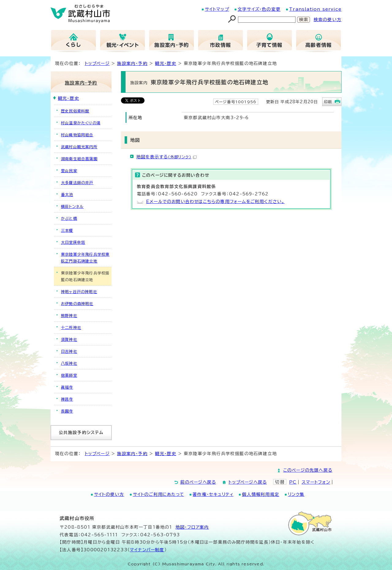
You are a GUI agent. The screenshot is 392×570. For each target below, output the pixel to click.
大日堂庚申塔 (73, 242)
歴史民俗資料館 (75, 111)
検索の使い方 (328, 20)
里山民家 (69, 171)
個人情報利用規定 (261, 494)
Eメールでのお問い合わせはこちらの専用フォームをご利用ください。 (215, 202)
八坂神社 (69, 363)
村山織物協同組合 (77, 135)
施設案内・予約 (132, 63)
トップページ (97, 63)
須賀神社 (69, 339)
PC (293, 482)
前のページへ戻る (198, 482)
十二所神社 (71, 327)
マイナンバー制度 (147, 550)
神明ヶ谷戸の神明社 (79, 292)
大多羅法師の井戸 (77, 183)
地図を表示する (166, 157)
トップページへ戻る (248, 482)
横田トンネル (72, 206)
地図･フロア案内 (192, 527)
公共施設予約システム (81, 432)
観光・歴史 (166, 63)
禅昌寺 (67, 399)
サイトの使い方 (109, 494)
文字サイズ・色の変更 (259, 9)
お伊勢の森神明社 (77, 304)
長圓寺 (67, 411)
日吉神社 (69, 351)
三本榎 (67, 230)
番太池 (67, 194)
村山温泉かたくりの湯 (81, 123)
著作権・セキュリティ (213, 494)
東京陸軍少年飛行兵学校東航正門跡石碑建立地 (85, 258)
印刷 (328, 102)
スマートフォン (316, 482)
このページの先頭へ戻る (308, 470)
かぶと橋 (69, 218)
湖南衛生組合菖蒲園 (79, 159)
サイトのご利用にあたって (158, 494)
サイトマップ (217, 9)
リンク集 (296, 494)
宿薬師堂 (69, 375)
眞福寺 (67, 387)
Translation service (315, 9)
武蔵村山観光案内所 (79, 147)
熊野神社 (69, 315)
